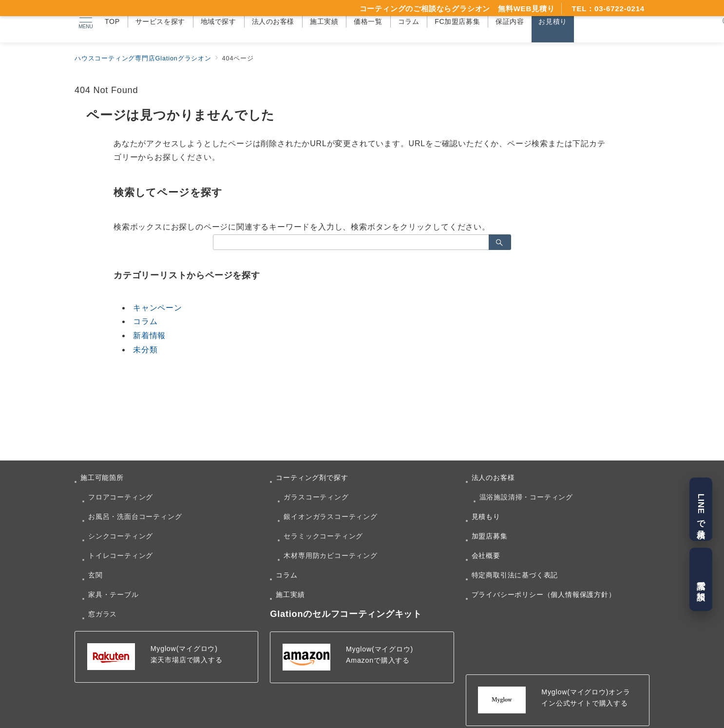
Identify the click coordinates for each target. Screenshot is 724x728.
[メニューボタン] (86, 21)
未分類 (145, 350)
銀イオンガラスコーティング (330, 517)
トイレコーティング (121, 556)
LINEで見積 (701, 509)
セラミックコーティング (323, 536)
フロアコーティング (121, 497)
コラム (145, 321)
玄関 (95, 575)
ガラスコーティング (316, 497)
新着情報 (149, 335)
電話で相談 (701, 580)
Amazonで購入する (378, 660)
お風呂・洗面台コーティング (135, 517)
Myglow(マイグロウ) (184, 649)
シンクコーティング (121, 536)
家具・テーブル (114, 594)
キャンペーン (158, 308)
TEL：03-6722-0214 (608, 9)
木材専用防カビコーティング (330, 556)
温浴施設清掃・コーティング (526, 497)
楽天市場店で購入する (187, 660)
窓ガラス (103, 614)
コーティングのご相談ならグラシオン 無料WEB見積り (457, 9)
